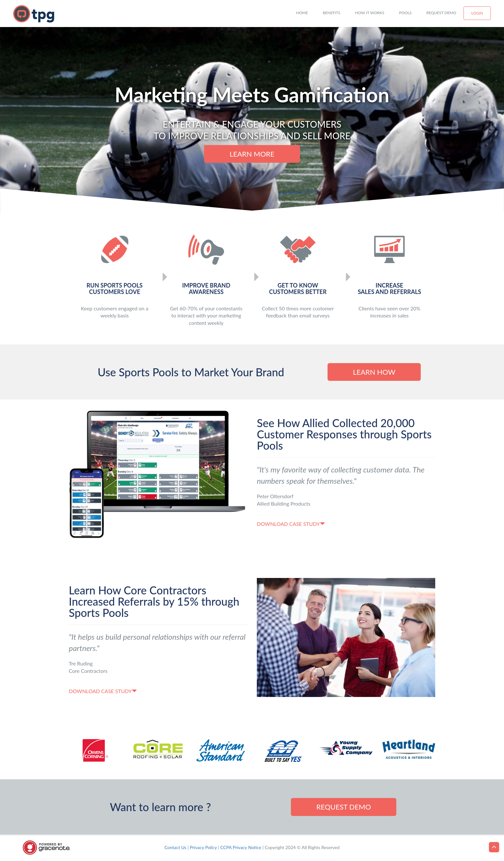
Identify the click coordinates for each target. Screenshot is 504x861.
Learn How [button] (374, 372)
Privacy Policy (203, 847)
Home (302, 13)
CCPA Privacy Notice (241, 847)
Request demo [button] (344, 807)
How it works (370, 13)
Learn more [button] (252, 154)
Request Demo (441, 13)
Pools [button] (405, 13)
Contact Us (175, 847)
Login (477, 13)
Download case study (291, 524)
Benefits (332, 13)
